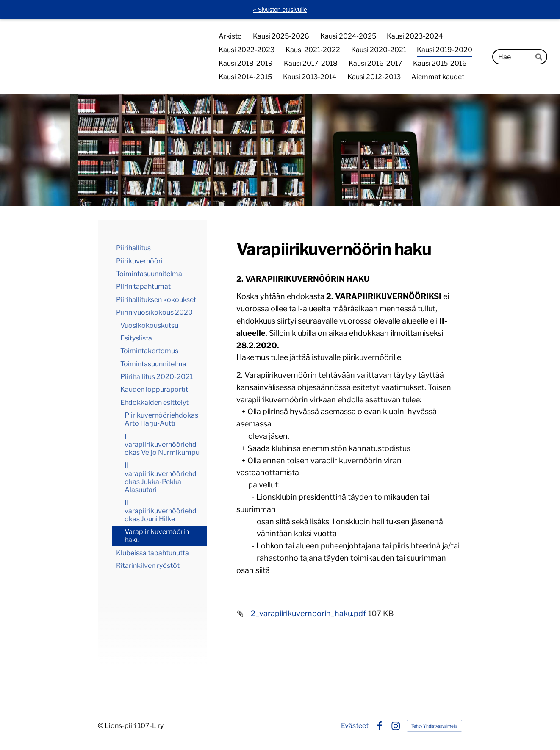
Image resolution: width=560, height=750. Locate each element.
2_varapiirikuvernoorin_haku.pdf (308, 613)
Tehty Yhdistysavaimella (434, 726)
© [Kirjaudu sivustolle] (101, 726)
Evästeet (355, 726)
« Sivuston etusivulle (280, 10)
